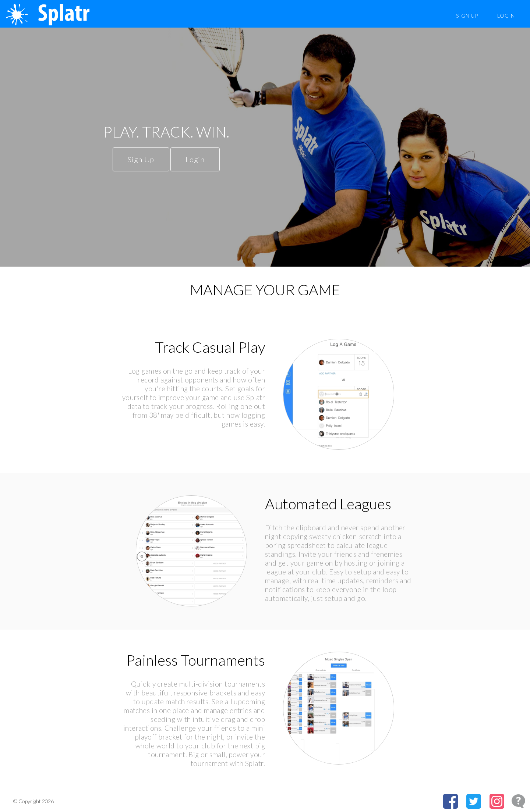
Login (506, 16)
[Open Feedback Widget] (518, 801)
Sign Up (467, 16)
